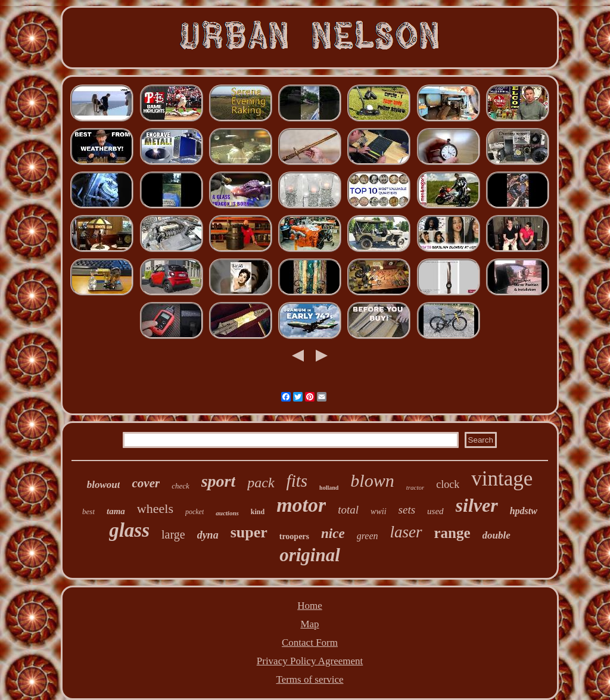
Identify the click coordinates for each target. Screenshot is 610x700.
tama (116, 511)
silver (477, 505)
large (173, 534)
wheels (155, 508)
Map (309, 624)
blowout (104, 485)
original (310, 555)
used (435, 511)
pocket (194, 512)
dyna (208, 535)
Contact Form (310, 643)
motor (301, 505)
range (452, 533)
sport (219, 481)
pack (261, 483)
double (497, 535)
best (88, 511)
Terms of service (309, 679)
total (348, 510)
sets (407, 510)
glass (129, 530)
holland (329, 488)
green (368, 536)
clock (448, 484)
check (180, 486)
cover (146, 483)
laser (406, 532)
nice (333, 533)
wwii (378, 511)
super (249, 532)
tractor (416, 487)
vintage (502, 479)
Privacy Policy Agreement (310, 661)
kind (258, 512)
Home (310, 606)
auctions (227, 513)
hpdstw (524, 511)
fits (297, 481)
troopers (294, 536)
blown (372, 480)
